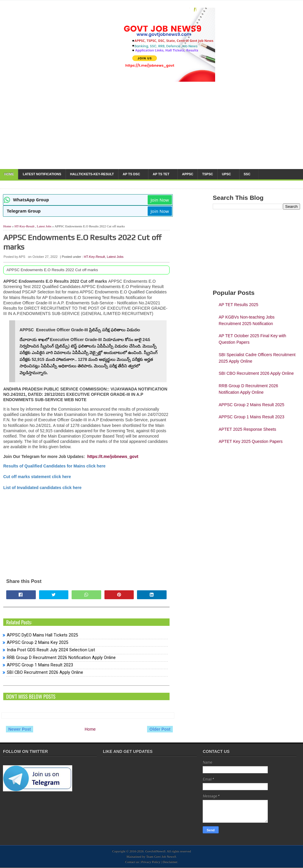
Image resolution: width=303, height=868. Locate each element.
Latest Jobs (44, 226)
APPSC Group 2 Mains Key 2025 (38, 643)
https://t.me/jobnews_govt (113, 456)
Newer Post (20, 729)
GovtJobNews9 (155, 851)
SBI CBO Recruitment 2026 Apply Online (45, 672)
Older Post (160, 729)
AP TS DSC (131, 174)
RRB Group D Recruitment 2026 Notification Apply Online (61, 658)
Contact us (132, 862)
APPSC (188, 174)
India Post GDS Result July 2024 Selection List (51, 650)
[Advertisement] (86, 532)
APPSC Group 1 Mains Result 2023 (40, 665)
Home (9, 174)
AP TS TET (161, 174)
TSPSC (208, 174)
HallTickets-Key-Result (92, 174)
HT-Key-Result (24, 226)
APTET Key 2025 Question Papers (251, 441)
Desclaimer (170, 862)
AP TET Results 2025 (238, 305)
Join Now (160, 200)
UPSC (227, 174)
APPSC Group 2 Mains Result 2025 (252, 405)
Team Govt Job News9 (161, 856)
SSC (247, 174)
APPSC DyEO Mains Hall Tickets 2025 (42, 635)
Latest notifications (42, 174)
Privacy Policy (151, 862)
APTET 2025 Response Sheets (247, 429)
